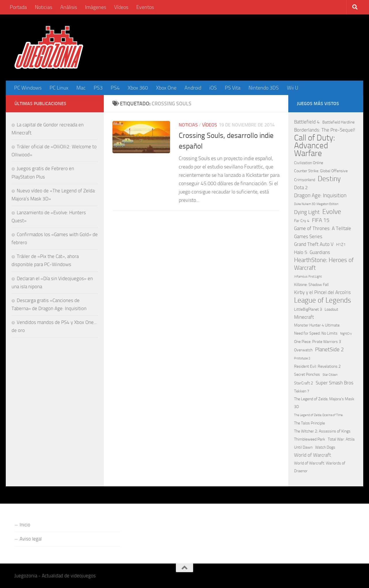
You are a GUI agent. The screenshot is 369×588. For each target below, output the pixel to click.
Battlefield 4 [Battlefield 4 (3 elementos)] (307, 122)
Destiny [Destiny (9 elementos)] (329, 179)
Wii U (293, 88)
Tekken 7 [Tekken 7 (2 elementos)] (302, 391)
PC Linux (59, 88)
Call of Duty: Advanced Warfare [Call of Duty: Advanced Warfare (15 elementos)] (315, 146)
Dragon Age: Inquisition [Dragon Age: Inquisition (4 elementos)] (320, 195)
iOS (213, 88)
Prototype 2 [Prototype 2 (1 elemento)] (302, 358)
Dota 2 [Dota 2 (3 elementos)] (301, 187)
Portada (18, 7)
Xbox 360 (138, 88)
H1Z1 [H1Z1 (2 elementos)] (341, 245)
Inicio (25, 525)
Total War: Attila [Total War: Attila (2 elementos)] (341, 439)
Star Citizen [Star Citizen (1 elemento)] (330, 375)
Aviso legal (31, 539)
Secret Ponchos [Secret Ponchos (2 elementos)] (307, 374)
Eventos (145, 7)
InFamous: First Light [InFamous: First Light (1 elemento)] (308, 277)
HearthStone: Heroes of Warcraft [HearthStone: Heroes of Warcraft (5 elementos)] (324, 264)
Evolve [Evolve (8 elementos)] (332, 212)
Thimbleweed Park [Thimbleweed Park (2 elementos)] (310, 439)
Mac (81, 88)
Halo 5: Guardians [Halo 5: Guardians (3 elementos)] (312, 252)
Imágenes (96, 7)
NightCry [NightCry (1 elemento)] (346, 334)
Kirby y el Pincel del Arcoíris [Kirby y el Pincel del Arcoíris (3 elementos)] (322, 292)
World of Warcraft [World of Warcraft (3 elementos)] (312, 455)
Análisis (69, 7)
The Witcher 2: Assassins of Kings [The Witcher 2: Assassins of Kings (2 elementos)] (322, 431)
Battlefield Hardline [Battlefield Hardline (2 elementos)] (338, 122)
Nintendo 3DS (264, 88)
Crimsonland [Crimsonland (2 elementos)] (305, 180)
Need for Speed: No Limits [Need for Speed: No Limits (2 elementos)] (316, 333)
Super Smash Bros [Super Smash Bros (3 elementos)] (335, 383)
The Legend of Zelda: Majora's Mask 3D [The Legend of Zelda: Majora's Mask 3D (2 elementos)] (324, 403)
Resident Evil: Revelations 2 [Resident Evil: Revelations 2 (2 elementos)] (317, 366)
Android (193, 88)
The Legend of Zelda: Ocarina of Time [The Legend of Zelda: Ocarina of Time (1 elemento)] (318, 415)
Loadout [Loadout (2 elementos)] (331, 309)
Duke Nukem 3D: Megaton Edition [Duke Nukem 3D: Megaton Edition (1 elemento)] (316, 204)
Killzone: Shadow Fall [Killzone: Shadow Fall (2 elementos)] (311, 285)
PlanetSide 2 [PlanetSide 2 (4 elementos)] (330, 349)
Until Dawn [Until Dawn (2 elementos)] (303, 447)
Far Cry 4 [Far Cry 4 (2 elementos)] (302, 221)
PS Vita (233, 88)
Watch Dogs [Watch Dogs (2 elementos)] (325, 447)
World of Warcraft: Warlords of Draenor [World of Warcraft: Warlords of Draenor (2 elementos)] (320, 467)
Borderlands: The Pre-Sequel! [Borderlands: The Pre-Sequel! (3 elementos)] (325, 130)
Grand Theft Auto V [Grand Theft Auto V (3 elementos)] (314, 244)
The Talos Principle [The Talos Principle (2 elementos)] (309, 423)
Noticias (44, 7)
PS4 (115, 88)
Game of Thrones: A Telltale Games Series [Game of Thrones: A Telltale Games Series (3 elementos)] (323, 232)
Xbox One (166, 88)
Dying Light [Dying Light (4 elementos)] (307, 212)
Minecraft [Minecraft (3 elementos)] (304, 317)
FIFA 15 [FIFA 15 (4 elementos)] (321, 220)
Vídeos (121, 7)
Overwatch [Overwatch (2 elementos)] (303, 350)
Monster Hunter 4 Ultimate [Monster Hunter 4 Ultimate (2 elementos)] (317, 325)
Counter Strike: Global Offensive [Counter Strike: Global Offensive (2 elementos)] (321, 171)
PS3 (98, 88)
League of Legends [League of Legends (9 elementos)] (323, 300)
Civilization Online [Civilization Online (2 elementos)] (309, 163)
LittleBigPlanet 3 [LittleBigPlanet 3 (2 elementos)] (308, 309)
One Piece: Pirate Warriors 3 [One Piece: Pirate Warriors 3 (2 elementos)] (318, 342)
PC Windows (28, 88)
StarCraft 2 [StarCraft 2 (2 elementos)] (304, 383)
